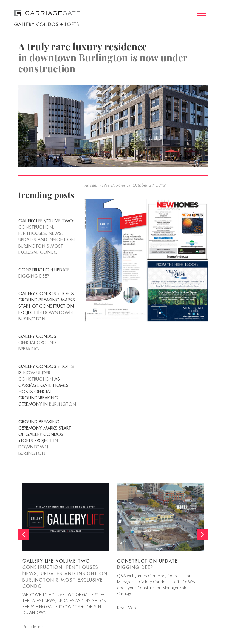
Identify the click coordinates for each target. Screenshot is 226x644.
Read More (33, 626)
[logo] (86, 12)
